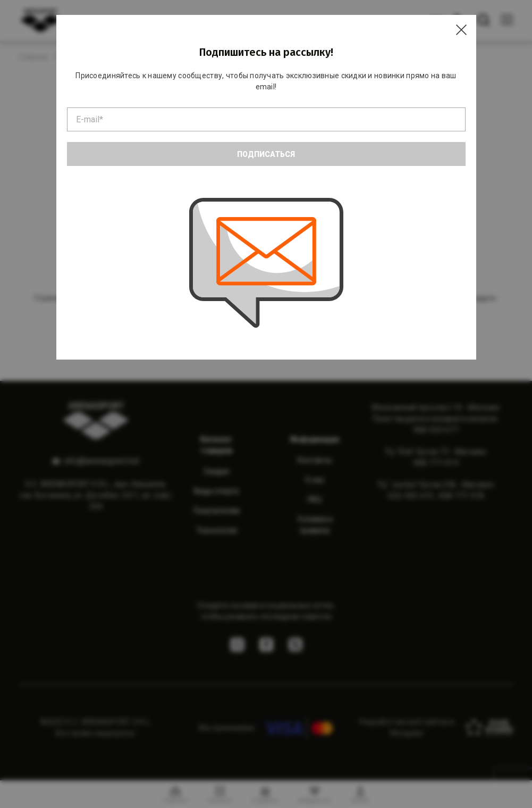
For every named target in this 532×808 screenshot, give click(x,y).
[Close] (461, 30)
